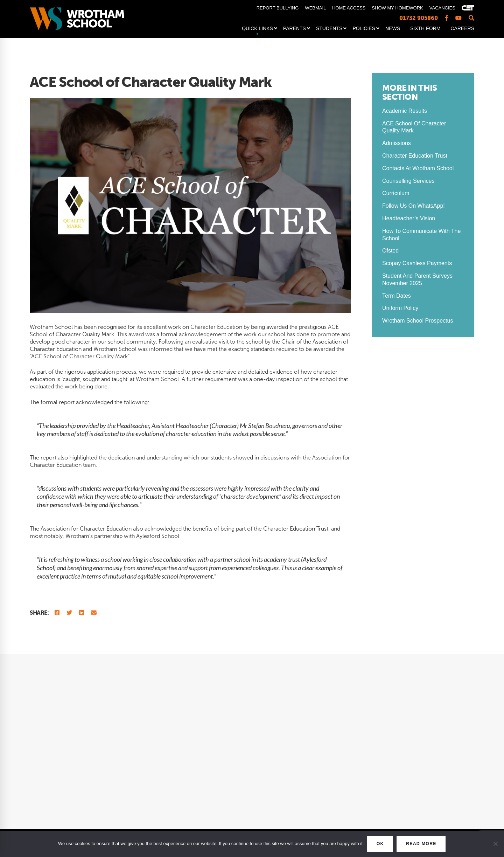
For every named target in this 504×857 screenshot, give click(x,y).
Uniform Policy (400, 308)
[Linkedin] (82, 613)
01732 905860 (419, 18)
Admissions (397, 143)
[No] (495, 844)
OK (376, 844)
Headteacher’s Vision (409, 218)
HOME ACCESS (349, 8)
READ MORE (424, 844)
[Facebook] (57, 613)
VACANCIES (442, 8)
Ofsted (390, 251)
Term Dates (397, 296)
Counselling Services (408, 181)
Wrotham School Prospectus (418, 321)
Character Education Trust (296, 529)
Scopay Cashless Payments (417, 263)
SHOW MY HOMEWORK (397, 8)
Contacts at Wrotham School (418, 168)
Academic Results (405, 111)
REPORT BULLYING (278, 8)
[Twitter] (69, 613)
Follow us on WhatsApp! (414, 206)
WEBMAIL (315, 8)
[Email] (94, 613)
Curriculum (396, 193)
